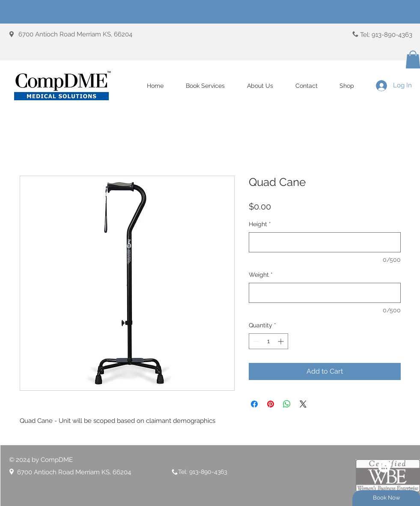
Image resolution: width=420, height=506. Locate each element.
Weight (261, 275)
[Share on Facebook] (254, 404)
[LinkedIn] (384, 466)
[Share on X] (303, 404)
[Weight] (325, 293)
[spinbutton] (268, 341)
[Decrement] (255, 341)
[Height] (325, 242)
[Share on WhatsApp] (287, 404)
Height (260, 224)
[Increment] (281, 341)
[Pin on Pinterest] (271, 404)
